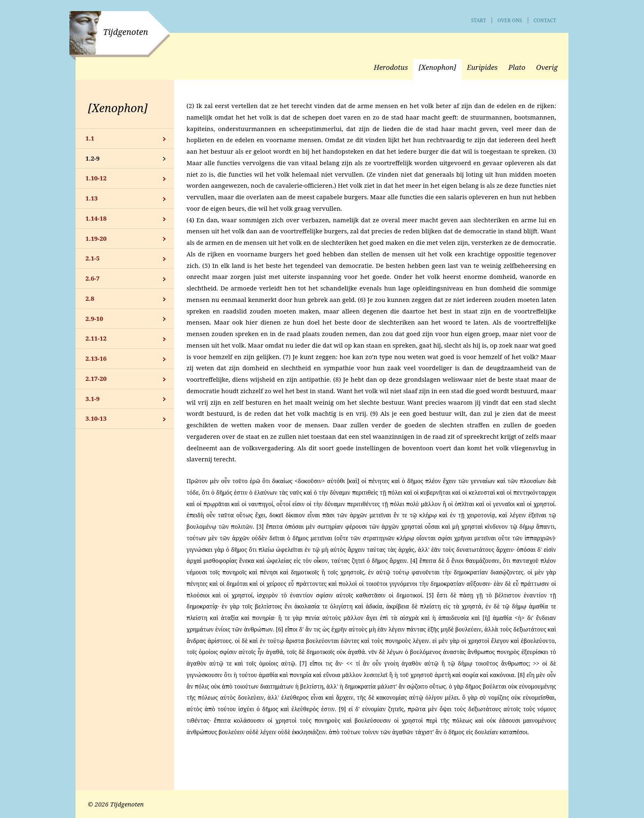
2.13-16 (96, 358)
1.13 (92, 198)
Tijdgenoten (125, 32)
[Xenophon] (118, 108)
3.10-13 (96, 418)
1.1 (90, 138)
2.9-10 (94, 318)
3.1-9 (93, 399)
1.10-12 (96, 178)
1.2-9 (93, 158)
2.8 (90, 298)
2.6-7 (93, 278)
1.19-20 (96, 238)
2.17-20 (96, 378)
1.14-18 (96, 218)
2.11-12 (96, 338)
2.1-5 (93, 258)
